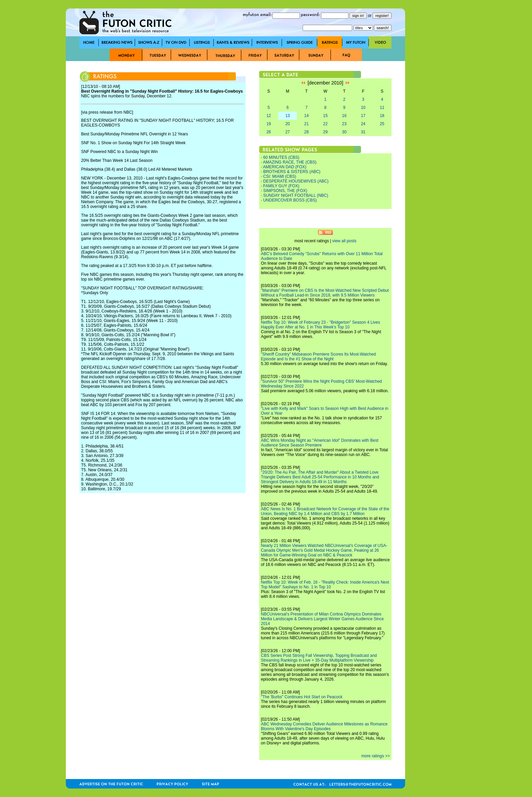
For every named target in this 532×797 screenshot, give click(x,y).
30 (344, 132)
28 (307, 132)
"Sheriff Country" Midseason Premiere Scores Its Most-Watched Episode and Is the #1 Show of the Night (318, 357)
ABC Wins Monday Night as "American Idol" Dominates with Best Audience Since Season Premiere (320, 443)
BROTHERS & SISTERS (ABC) (292, 172)
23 (344, 124)
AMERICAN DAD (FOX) (285, 167)
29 (325, 132)
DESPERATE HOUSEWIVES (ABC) (296, 181)
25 (382, 124)
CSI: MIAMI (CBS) (280, 176)
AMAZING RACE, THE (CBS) (290, 162)
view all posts (344, 241)
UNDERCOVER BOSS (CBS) (290, 200)
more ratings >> (376, 756)
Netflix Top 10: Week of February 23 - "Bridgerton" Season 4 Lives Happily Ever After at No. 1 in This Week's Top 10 (320, 325)
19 (269, 124)
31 (363, 132)
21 (307, 124)
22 (325, 124)
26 (269, 132)
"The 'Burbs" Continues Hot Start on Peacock (302, 697)
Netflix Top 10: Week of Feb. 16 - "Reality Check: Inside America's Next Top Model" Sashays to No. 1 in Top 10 (325, 585)
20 (288, 124)
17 (363, 116)
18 (382, 116)
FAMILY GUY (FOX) (281, 186)
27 (288, 132)
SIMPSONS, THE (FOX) (285, 191)
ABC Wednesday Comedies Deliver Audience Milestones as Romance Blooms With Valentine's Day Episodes (324, 726)
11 (382, 108)
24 (363, 124)
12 (269, 116)
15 (325, 116)
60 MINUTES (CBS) (281, 157)
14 (307, 116)
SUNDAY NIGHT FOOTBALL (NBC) (296, 195)
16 (344, 116)
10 (363, 108)
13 (288, 116)
